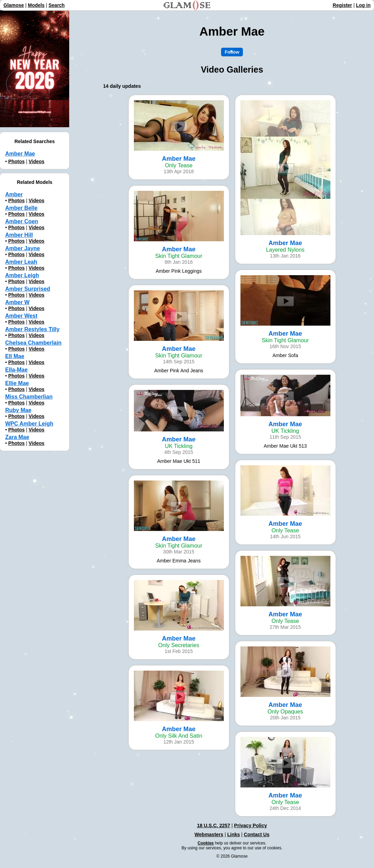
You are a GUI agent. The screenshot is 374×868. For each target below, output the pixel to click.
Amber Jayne (23, 248)
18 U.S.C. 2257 (213, 825)
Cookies (206, 843)
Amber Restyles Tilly (32, 329)
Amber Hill (19, 235)
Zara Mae (17, 437)
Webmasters (209, 834)
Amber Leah (21, 262)
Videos (37, 161)
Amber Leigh (22, 275)
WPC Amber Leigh (29, 424)
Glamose (14, 5)
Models (36, 5)
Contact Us (257, 834)
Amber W (17, 302)
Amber (14, 194)
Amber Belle (21, 208)
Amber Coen (22, 221)
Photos (16, 161)
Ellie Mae (17, 383)
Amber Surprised (28, 289)
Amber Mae (20, 154)
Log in (363, 5)
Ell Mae (15, 356)
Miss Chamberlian (29, 397)
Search (57, 5)
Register (343, 5)
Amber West (21, 316)
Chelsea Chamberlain (33, 343)
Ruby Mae (18, 410)
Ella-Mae (16, 370)
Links (234, 834)
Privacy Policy (251, 825)
